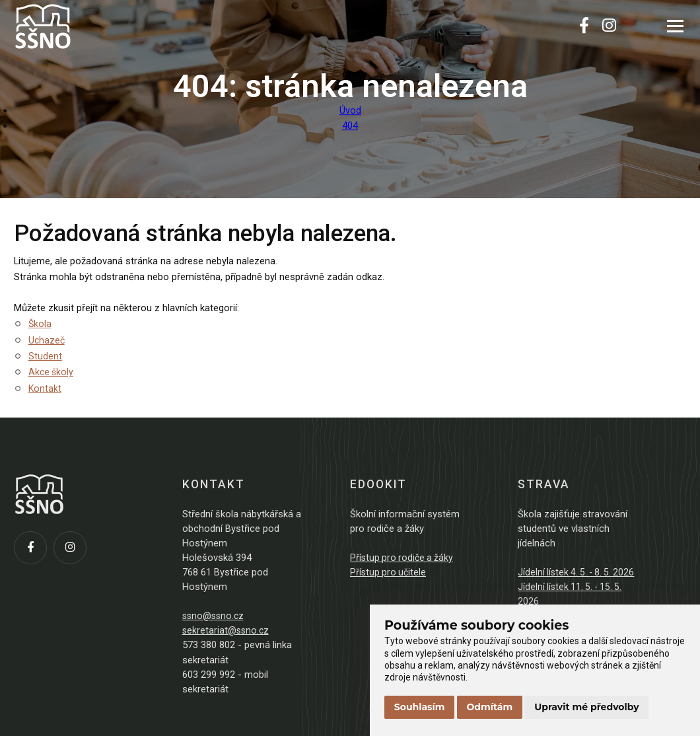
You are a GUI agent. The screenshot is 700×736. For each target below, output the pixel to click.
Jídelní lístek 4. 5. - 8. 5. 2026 (579, 572)
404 (350, 126)
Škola (40, 324)
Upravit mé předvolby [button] (586, 707)
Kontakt (45, 388)
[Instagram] (609, 26)
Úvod (350, 110)
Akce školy (52, 372)
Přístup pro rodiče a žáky (403, 558)
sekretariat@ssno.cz (227, 630)
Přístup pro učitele (389, 572)
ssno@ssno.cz (215, 616)
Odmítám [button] (490, 707)
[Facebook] (584, 26)
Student (45, 356)
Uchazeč (47, 340)
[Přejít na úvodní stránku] (80, 26)
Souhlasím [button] (420, 707)
